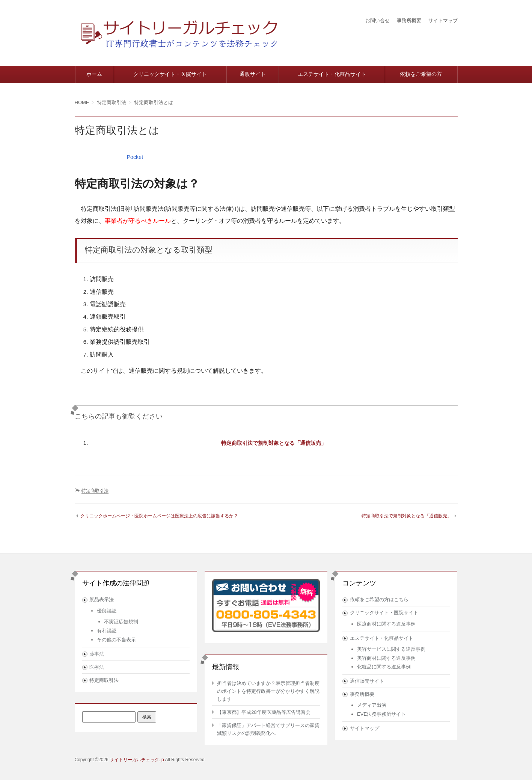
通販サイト (253, 74)
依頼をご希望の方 (421, 74)
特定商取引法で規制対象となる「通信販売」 (274, 443)
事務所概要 (406, 20)
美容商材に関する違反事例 (386, 658)
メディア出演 (372, 705)
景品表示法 (102, 599)
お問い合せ (372, 20)
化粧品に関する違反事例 (384, 667)
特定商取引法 (95, 491)
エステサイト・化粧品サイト (332, 74)
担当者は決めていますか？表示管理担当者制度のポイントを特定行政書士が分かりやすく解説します (268, 691)
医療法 (97, 667)
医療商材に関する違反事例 (386, 624)
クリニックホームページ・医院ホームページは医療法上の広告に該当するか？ (159, 516)
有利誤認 (107, 631)
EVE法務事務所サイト (381, 714)
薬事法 (97, 654)
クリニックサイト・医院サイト (170, 74)
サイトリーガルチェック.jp (137, 760)
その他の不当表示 (116, 640)
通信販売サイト (367, 681)
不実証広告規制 (121, 622)
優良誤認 (107, 611)
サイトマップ (442, 20)
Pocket (136, 157)
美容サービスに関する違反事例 (391, 649)
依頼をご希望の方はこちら (379, 599)
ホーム (94, 74)
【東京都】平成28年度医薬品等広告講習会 (264, 712)
